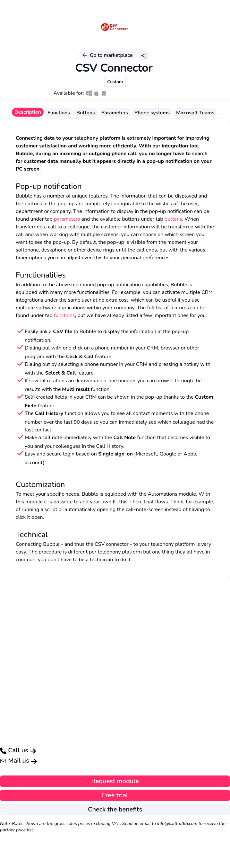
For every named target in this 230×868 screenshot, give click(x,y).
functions (64, 315)
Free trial (115, 795)
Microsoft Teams (195, 113)
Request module (115, 781)
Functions (59, 113)
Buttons (85, 113)
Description (28, 112)
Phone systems (152, 113)
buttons (173, 219)
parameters (67, 219)
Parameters (115, 113)
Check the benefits (115, 809)
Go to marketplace (108, 55)
